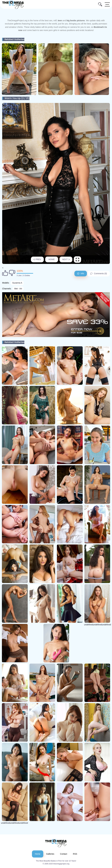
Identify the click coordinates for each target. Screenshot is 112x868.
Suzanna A (17, 283)
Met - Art (18, 289)
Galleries (50, 854)
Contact (64, 854)
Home (52, 259)
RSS (75, 854)
